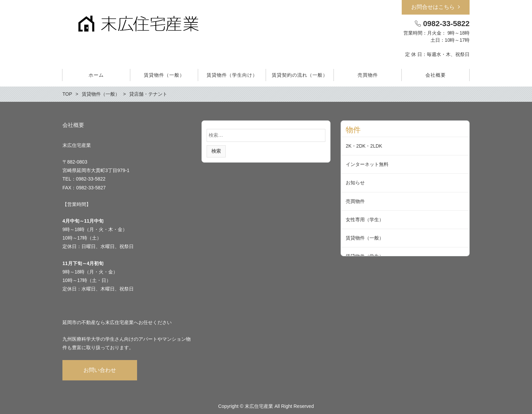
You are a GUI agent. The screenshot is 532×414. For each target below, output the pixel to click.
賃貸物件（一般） (365, 238)
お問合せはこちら (433, 7)
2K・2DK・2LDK (364, 146)
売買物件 (355, 201)
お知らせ (355, 183)
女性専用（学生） (365, 220)
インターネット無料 (367, 164)
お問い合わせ (100, 370)
